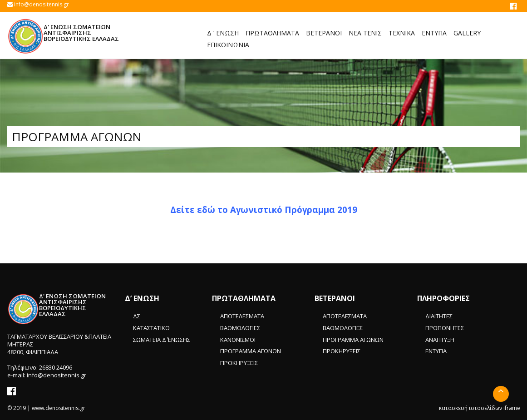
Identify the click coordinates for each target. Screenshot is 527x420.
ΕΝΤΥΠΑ (436, 351)
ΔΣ (137, 316)
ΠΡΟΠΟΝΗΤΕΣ (445, 328)
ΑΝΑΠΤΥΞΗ (440, 340)
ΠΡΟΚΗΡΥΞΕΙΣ (239, 363)
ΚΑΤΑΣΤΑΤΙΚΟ (151, 328)
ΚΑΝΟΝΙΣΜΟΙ (238, 340)
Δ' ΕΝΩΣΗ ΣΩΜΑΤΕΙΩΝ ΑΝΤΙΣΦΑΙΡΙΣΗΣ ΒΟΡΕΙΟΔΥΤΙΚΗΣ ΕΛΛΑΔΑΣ (81, 33)
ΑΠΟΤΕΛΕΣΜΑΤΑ (242, 316)
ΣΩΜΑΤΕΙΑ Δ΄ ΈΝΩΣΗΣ (162, 340)
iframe (512, 408)
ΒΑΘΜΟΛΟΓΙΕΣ (240, 328)
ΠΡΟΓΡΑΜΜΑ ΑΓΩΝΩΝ (251, 351)
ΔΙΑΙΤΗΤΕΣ (439, 316)
